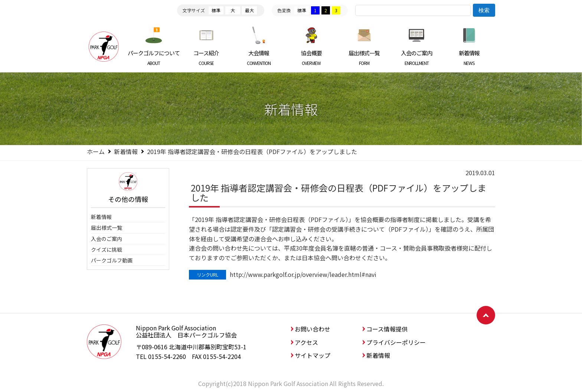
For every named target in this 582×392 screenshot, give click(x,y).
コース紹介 (207, 58)
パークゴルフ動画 (112, 260)
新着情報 (469, 58)
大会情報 (259, 58)
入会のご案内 (417, 58)
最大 (249, 10)
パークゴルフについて (154, 58)
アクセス (306, 342)
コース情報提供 (387, 329)
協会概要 (312, 58)
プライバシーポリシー (396, 342)
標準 (216, 10)
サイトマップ (313, 355)
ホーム (96, 151)
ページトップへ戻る (486, 315)
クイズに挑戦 (107, 249)
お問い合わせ (313, 329)
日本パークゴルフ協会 (104, 46)
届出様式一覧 (364, 58)
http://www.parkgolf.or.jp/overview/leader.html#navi (303, 274)
